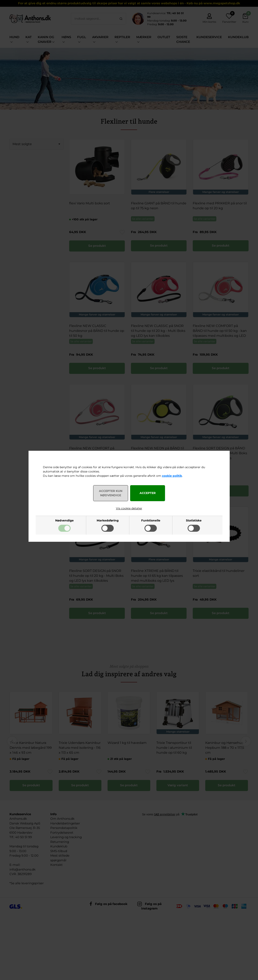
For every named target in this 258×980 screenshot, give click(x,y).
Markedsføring (108, 520)
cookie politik (172, 476)
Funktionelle (151, 520)
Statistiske (194, 520)
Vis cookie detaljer (129, 508)
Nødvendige (64, 520)
